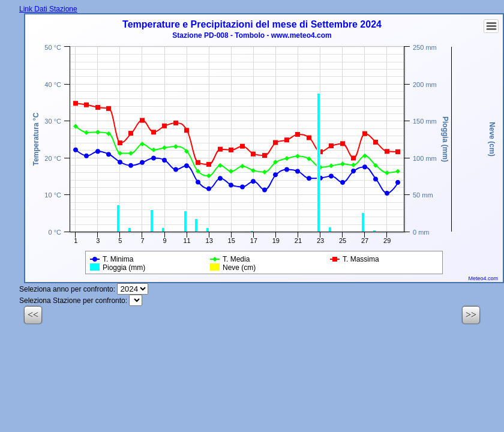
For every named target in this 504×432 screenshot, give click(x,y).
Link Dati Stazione (48, 9)
